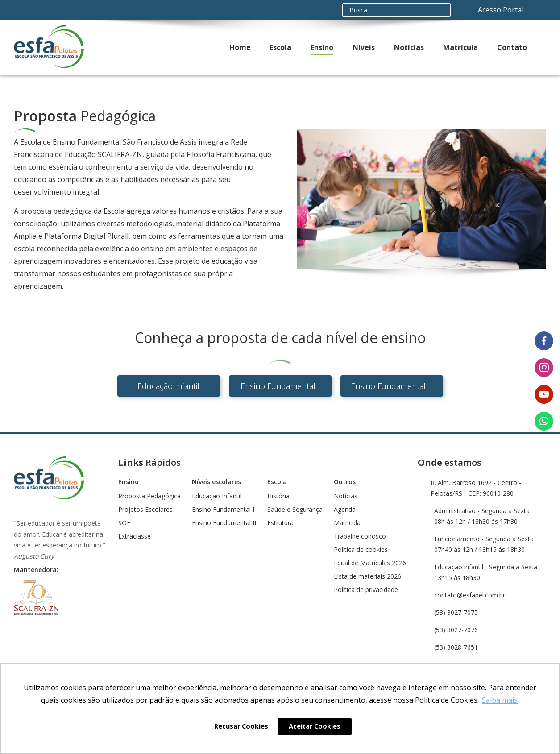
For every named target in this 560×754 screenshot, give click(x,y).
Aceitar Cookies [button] (315, 726)
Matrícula (460, 47)
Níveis (364, 47)
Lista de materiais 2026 (367, 576)
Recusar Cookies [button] (241, 726)
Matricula (347, 523)
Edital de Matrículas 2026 (370, 563)
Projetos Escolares (145, 510)
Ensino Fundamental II (392, 386)
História (278, 496)
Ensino (322, 47)
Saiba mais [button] (500, 700)
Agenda (345, 510)
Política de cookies (361, 550)
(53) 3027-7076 (456, 630)
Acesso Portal (502, 10)
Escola (280, 47)
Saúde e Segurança (295, 510)
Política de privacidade (366, 590)
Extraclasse (135, 536)
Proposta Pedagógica (149, 496)
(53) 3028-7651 (456, 647)
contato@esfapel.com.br (470, 595)
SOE (124, 523)
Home (240, 47)
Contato (512, 47)
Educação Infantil (168, 386)
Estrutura (280, 523)
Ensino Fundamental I (280, 386)
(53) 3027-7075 (456, 612)
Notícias (409, 47)
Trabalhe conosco (360, 536)
